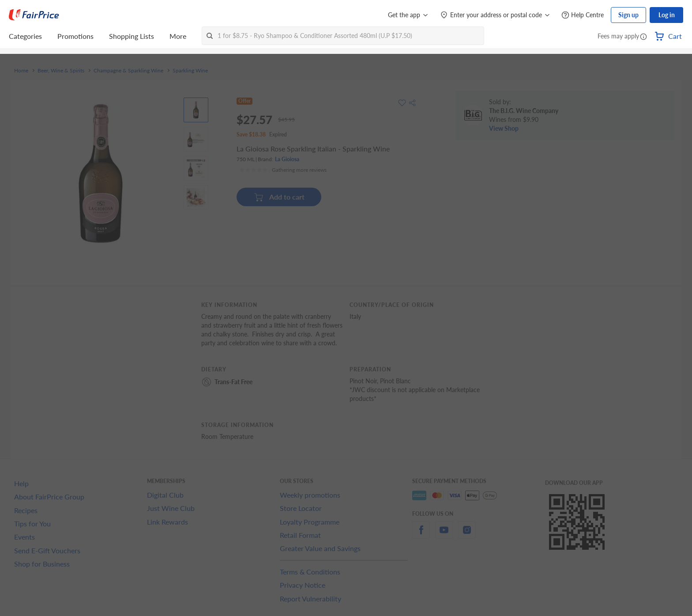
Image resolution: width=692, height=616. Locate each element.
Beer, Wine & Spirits (61, 71)
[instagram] (467, 535)
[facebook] (421, 535)
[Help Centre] (583, 15)
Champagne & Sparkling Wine (128, 71)
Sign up (628, 15)
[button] (643, 37)
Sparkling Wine (190, 71)
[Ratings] (283, 170)
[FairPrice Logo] (34, 15)
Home (21, 71)
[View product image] (196, 110)
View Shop (504, 128)
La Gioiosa (287, 159)
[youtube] (444, 535)
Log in (667, 15)
